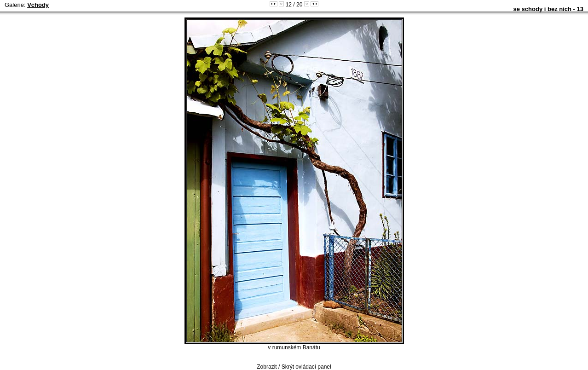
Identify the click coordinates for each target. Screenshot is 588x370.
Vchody (38, 5)
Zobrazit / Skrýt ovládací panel (294, 367)
